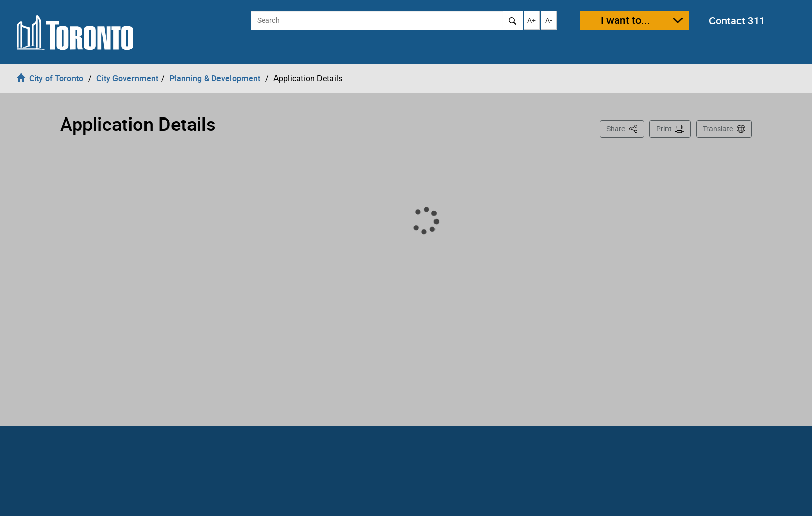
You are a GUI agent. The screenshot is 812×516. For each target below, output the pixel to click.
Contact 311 (737, 20)
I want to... (626, 20)
